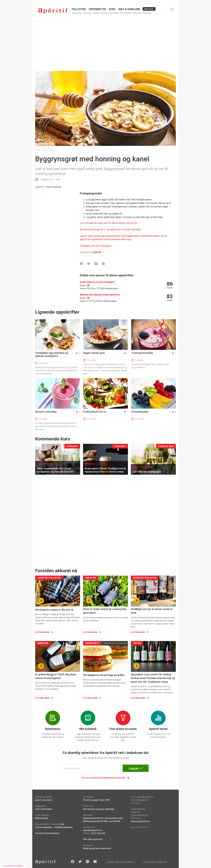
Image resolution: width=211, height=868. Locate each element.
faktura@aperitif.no (140, 821)
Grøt (58, 179)
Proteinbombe (140, 412)
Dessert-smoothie (46, 412)
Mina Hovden (42, 818)
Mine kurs (137, 13)
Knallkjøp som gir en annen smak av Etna (152, 611)
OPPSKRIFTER (97, 9)
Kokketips (147, 13)
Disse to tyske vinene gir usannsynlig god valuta (105, 611)
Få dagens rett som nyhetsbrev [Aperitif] (96, 246)
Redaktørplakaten (64, 827)
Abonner (149, 9)
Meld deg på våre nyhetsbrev (97, 848)
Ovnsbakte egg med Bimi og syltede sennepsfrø (52, 354)
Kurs (112, 9)
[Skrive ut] (103, 264)
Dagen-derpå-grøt (94, 353)
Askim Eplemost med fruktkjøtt (97, 282)
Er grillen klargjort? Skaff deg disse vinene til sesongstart (56, 676)
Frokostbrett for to (95, 412)
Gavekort (104, 13)
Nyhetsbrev (114, 13)
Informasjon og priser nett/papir (99, 809)
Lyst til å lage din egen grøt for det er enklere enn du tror (109, 223)
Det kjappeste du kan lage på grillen (104, 675)
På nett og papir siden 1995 (96, 800)
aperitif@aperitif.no (93, 830)
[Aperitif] (110, 229)
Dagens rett (77, 13)
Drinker (96, 13)
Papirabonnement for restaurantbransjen (103, 818)
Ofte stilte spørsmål (93, 839)
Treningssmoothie (142, 353)
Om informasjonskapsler (47, 833)
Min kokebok (126, 13)
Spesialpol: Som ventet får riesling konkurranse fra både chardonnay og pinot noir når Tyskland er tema (153, 678)
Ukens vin (87, 13)
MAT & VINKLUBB (129, 9)
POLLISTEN (79, 9)
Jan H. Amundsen (44, 809)
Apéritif (97, 252)
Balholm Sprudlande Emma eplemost (100, 295)
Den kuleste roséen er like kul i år (54, 610)
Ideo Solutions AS (159, 862)
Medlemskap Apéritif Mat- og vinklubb (102, 821)
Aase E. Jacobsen (44, 800)
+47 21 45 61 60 (98, 833)
